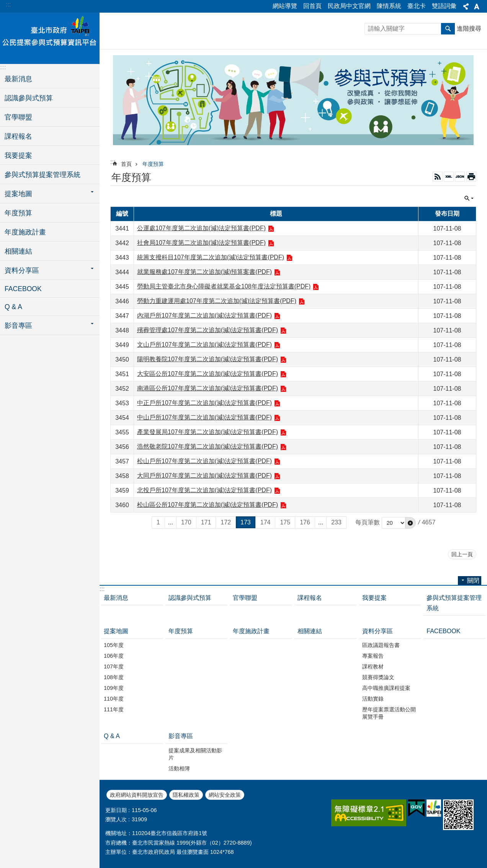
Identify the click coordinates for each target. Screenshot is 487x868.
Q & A (13, 307)
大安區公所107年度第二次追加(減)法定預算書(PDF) (208, 374)
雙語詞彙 (444, 6)
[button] (410, 523)
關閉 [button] (466, 7)
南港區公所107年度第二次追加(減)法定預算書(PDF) (208, 388)
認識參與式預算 (29, 98)
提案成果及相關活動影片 (195, 754)
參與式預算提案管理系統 (42, 175)
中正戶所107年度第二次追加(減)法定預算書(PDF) (204, 403)
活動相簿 (179, 768)
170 (186, 522)
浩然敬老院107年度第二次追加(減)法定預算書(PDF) (208, 446)
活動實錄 (373, 699)
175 (285, 522)
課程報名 (18, 136)
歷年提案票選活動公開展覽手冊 (389, 713)
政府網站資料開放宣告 (137, 795)
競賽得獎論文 (378, 677)
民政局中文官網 (349, 6)
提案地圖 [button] (18, 194)
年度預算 (18, 213)
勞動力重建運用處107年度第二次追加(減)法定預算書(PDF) (217, 301)
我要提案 (18, 156)
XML (449, 177)
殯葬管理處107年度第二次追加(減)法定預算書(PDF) (208, 330)
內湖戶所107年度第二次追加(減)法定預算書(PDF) (204, 315)
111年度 (114, 709)
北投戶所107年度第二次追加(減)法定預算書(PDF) (204, 490)
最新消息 (18, 79)
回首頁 (312, 6)
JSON (460, 177)
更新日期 (116, 810)
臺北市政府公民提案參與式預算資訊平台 (50, 37)
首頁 (126, 164)
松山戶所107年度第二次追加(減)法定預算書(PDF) (204, 461)
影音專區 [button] (18, 326)
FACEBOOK (23, 289)
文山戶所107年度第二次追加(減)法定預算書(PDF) (204, 345)
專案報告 (373, 656)
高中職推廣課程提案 (386, 688)
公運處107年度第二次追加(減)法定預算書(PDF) (201, 228)
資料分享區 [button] (22, 270)
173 (246, 522)
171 (206, 522)
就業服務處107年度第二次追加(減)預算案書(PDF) (204, 272)
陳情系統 (389, 6)
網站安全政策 (225, 795)
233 (336, 522)
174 (266, 522)
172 (226, 522)
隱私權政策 (186, 795)
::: (8, 4)
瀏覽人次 (116, 819)
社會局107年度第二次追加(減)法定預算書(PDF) (201, 243)
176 (305, 522)
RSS (438, 177)
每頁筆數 (368, 522)
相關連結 (18, 251)
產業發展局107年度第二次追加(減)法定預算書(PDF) (208, 432)
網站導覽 (285, 6)
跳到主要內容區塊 (4, 4)
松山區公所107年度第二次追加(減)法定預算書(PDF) (208, 505)
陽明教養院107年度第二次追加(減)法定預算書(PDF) (208, 359)
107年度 (114, 667)
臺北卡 (417, 6)
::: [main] (113, 162)
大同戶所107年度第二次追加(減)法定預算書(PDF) (204, 476)
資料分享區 (378, 631)
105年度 (114, 645)
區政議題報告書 (381, 645)
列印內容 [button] (471, 177)
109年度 (114, 688)
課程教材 (373, 667)
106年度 (114, 656)
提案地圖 (116, 631)
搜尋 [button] (448, 29)
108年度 (114, 677)
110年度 (114, 699)
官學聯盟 (18, 117)
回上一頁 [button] (462, 554)
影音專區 (181, 736)
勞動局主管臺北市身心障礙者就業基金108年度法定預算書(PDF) (224, 286)
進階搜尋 (469, 29)
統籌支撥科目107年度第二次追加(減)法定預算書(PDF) (211, 257)
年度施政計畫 (25, 232)
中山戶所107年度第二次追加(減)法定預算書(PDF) (204, 417)
